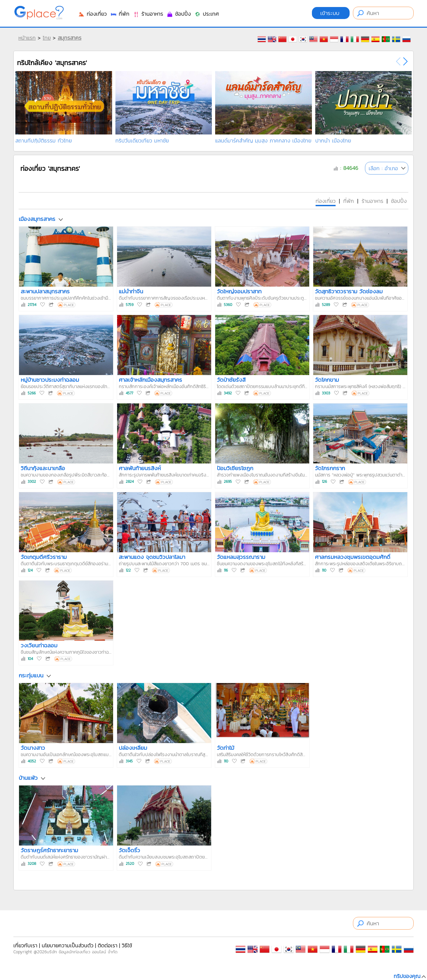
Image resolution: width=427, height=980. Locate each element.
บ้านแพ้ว (28, 778)
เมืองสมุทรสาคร (37, 219)
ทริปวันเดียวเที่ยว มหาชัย (142, 140)
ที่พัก (120, 14)
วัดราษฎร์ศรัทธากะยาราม (49, 850)
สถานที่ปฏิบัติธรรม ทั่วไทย (44, 140)
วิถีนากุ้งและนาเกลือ (43, 468)
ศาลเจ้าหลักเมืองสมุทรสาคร (150, 380)
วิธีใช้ (127, 945)
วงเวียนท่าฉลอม (39, 645)
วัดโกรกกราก (330, 468)
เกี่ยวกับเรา (25, 945)
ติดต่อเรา (108, 945)
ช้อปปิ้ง (179, 14)
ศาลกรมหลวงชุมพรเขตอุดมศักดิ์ (353, 557)
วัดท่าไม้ (226, 748)
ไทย (47, 38)
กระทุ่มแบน (31, 675)
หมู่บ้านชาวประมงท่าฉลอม (50, 380)
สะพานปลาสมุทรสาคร (45, 291)
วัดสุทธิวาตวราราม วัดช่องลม (349, 291)
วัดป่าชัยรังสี (231, 380)
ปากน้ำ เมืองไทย (333, 140)
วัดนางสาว (33, 748)
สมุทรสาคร (70, 38)
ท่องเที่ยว (92, 14)
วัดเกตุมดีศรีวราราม (44, 557)
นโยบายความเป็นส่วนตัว (68, 945)
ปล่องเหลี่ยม (133, 748)
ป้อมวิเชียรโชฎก (235, 468)
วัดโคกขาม (327, 380)
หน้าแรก (27, 38)
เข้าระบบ (331, 13)
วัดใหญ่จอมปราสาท (239, 291)
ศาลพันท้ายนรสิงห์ (140, 468)
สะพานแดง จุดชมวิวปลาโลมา (152, 557)
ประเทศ (206, 14)
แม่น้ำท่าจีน (131, 291)
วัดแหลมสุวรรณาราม (241, 557)
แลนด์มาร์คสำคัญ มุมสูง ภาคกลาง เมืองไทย (263, 140)
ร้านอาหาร (148, 14)
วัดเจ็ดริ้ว (129, 850)
